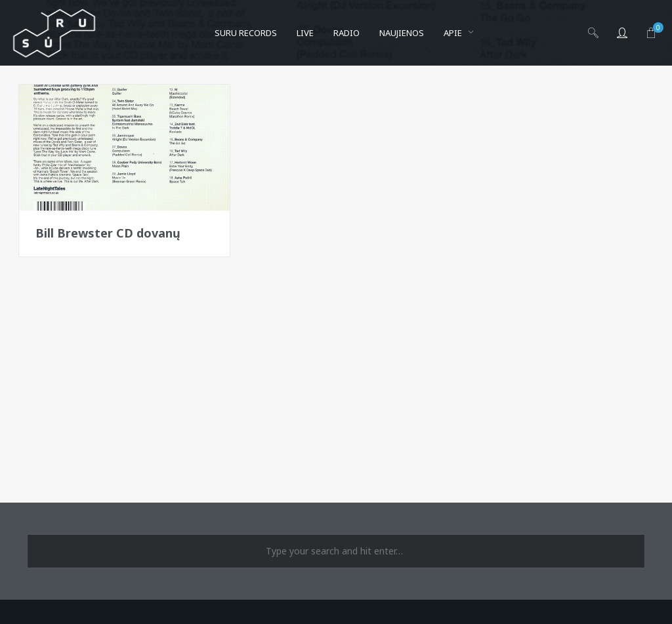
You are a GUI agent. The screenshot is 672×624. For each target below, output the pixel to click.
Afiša (51, 105)
